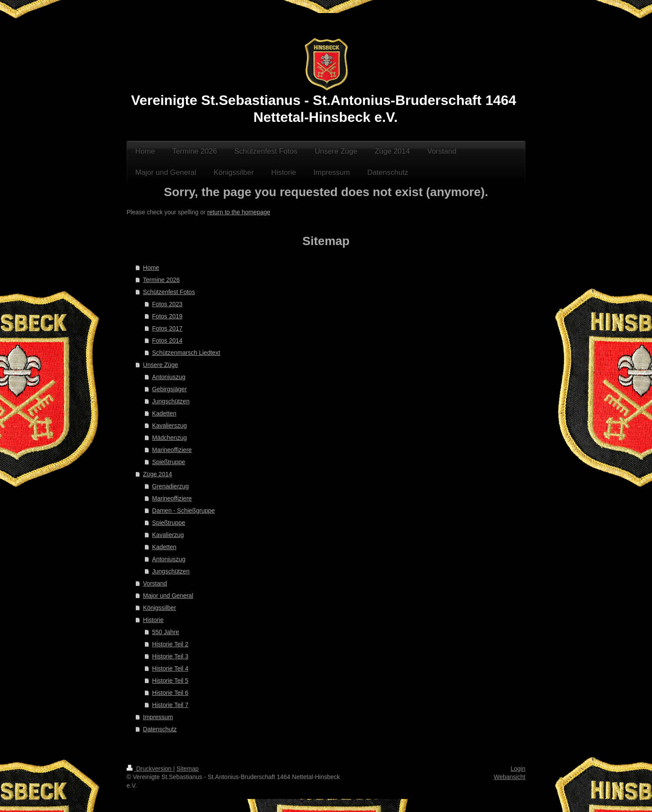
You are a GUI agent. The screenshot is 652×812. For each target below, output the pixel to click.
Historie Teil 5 (170, 681)
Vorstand (155, 583)
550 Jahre (166, 632)
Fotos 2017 (167, 328)
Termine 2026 (161, 280)
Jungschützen (171, 401)
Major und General (168, 596)
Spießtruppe (169, 462)
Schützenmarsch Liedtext (186, 353)
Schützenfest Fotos (169, 292)
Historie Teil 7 (170, 705)
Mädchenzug (170, 438)
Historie (153, 620)
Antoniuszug (169, 377)
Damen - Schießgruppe (184, 511)
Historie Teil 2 (170, 644)
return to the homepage (239, 212)
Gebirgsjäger (170, 389)
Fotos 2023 (167, 304)
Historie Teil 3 (170, 656)
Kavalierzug (168, 535)
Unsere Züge (161, 365)
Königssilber (160, 608)
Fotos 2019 (167, 316)
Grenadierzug (171, 486)
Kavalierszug (170, 426)
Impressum (158, 717)
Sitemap (187, 769)
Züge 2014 (158, 474)
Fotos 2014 (167, 341)
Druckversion (150, 769)
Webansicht (510, 777)
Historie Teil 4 (170, 668)
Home (151, 268)
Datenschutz (160, 729)
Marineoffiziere (172, 450)
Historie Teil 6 (170, 693)
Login (518, 769)
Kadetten (164, 413)
